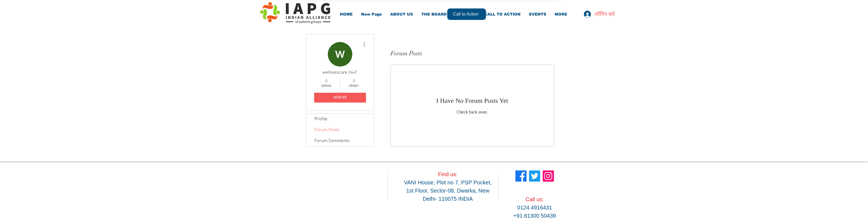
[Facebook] (521, 176)
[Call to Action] (467, 14)
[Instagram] (548, 176)
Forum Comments (332, 141)
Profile (321, 119)
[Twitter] (535, 176)
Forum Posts (327, 130)
